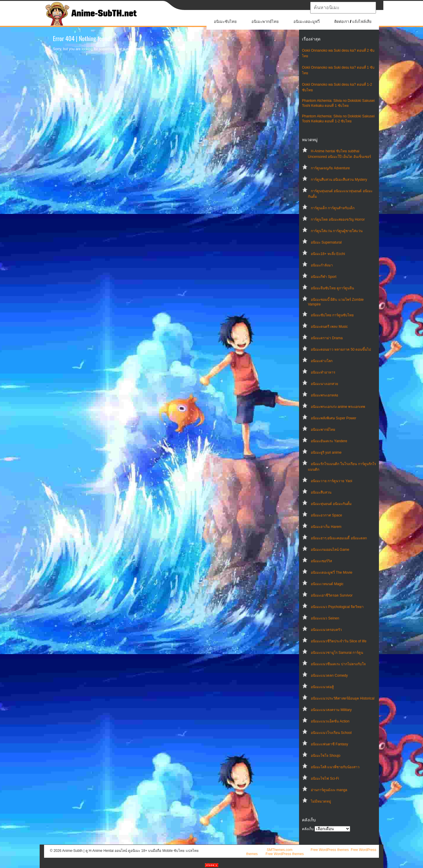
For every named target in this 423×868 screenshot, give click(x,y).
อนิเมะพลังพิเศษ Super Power (334, 418)
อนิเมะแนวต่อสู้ (322, 687)
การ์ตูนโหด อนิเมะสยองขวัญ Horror (338, 219)
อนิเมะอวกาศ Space (326, 515)
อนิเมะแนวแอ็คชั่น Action (330, 721)
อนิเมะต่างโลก (322, 361)
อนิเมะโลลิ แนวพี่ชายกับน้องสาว (335, 767)
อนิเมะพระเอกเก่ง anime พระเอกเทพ (338, 407)
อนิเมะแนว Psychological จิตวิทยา (337, 607)
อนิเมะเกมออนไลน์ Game (330, 550)
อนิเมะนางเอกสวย (324, 384)
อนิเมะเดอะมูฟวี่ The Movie (331, 573)
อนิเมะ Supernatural (326, 242)
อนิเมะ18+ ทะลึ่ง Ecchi (328, 254)
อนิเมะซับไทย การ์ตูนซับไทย (332, 315)
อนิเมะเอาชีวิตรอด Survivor (332, 595)
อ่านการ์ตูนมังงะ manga (329, 790)
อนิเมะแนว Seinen (325, 618)
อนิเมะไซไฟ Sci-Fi (325, 779)
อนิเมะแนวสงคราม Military (331, 710)
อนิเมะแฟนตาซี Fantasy (329, 744)
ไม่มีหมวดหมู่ (321, 801)
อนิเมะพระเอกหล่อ (324, 395)
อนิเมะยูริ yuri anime (326, 452)
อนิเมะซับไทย (225, 22)
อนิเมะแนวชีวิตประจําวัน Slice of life (339, 641)
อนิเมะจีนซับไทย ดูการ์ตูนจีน (332, 288)
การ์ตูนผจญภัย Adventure (330, 168)
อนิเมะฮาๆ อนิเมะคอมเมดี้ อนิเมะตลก (339, 538)
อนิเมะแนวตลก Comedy (329, 676)
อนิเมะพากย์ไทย (265, 22)
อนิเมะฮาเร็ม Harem (326, 527)
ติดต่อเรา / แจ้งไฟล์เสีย (353, 22)
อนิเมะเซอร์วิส (321, 561)
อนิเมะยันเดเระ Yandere (329, 441)
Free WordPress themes (330, 850)
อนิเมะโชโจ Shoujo (326, 756)
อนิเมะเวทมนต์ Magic (327, 584)
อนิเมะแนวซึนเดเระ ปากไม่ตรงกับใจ (338, 664)
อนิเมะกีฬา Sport (324, 277)
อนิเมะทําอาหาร (323, 372)
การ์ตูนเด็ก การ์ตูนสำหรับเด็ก (333, 208)
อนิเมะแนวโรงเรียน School (331, 733)
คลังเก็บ (308, 829)
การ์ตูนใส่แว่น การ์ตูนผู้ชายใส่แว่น (337, 231)
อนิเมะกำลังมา (322, 265)
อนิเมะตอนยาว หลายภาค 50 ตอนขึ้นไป (341, 349)
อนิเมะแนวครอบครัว (326, 630)
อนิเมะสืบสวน (321, 492)
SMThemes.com (280, 850)
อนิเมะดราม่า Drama (327, 338)
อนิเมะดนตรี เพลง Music (329, 327)
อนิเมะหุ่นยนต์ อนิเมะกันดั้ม (331, 504)
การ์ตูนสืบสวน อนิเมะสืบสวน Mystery (339, 180)
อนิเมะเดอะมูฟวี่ (307, 22)
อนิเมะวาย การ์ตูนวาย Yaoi (331, 481)
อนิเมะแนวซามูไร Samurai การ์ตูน (337, 653)
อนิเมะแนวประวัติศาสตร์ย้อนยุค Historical (343, 698)
